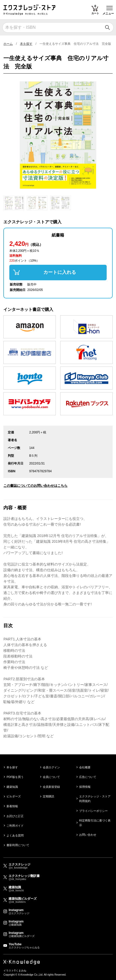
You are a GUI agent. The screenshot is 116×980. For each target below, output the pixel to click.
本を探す (26, 44)
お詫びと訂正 (15, 816)
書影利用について (18, 845)
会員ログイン (51, 767)
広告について (88, 777)
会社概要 (85, 767)
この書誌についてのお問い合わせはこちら (35, 486)
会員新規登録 (51, 787)
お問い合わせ (88, 835)
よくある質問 (15, 835)
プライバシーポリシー (93, 811)
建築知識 (12, 787)
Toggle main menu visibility (110, 6)
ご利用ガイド (15, 826)
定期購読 (49, 796)
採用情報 (85, 787)
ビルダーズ (14, 796)
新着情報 (12, 806)
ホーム (8, 44)
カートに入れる (60, 272)
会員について (51, 777)
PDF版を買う (15, 777)
